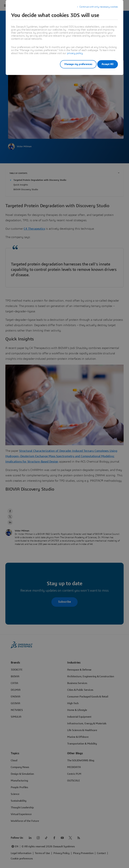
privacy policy (75, 53)
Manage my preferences (74, 64)
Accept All (108, 64)
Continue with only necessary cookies (99, 7)
